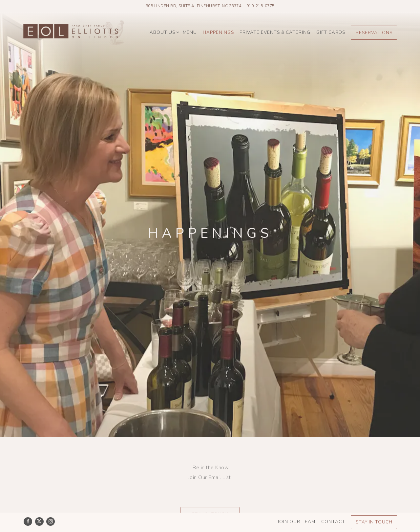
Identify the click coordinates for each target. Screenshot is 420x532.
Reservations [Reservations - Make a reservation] (374, 33)
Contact (333, 508)
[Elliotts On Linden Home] (74, 32)
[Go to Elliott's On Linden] (194, 6)
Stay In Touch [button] (374, 508)
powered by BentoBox (210, 525)
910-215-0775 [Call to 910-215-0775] (261, 6)
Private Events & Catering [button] (275, 32)
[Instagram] (51, 508)
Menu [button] (190, 32)
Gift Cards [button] (331, 32)
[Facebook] (28, 508)
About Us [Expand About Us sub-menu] (163, 32)
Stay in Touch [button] (210, 489)
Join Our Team (296, 508)
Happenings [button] (218, 32)
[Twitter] (39, 508)
